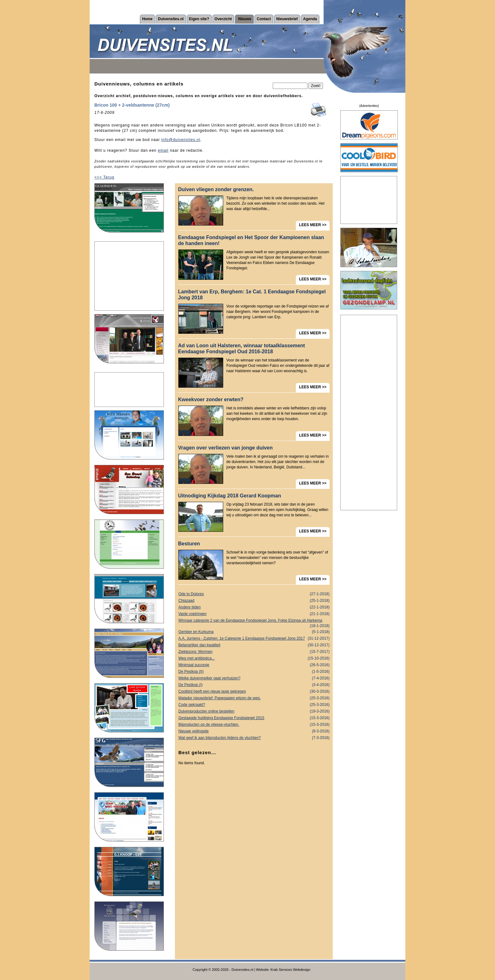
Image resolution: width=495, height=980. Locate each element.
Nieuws (245, 19)
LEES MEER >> (313, 225)
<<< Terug (104, 177)
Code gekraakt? (254, 705)
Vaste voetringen (254, 614)
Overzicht (223, 19)
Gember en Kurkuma (254, 632)
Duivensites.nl (171, 19)
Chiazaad (254, 601)
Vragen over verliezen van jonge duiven (225, 448)
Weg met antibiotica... (254, 658)
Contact (264, 19)
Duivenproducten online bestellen (254, 711)
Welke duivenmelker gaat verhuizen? (254, 678)
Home (147, 19)
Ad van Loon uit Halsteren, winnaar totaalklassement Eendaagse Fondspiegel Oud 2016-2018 (242, 349)
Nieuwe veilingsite (254, 731)
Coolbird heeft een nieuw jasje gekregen (254, 692)
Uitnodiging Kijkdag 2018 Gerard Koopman (230, 496)
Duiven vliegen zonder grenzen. (216, 189)
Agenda (310, 19)
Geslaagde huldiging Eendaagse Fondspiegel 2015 (254, 718)
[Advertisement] (129, 276)
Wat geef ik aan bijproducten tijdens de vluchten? (254, 738)
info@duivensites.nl (181, 140)
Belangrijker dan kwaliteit (254, 645)
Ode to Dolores (254, 594)
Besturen (189, 544)
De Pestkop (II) (254, 672)
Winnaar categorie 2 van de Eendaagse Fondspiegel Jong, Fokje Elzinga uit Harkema (254, 621)
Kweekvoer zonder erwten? (211, 399)
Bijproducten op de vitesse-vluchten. (254, 725)
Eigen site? (199, 19)
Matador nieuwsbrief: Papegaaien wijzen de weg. (254, 698)
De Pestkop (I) (254, 685)
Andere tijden (254, 607)
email (163, 150)
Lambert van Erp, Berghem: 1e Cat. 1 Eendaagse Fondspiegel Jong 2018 (252, 295)
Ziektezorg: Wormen (254, 652)
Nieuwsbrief (287, 19)
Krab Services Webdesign (290, 970)
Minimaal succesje (254, 665)
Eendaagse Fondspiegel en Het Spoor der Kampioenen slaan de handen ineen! (251, 240)
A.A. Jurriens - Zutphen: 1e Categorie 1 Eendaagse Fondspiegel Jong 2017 (254, 639)
